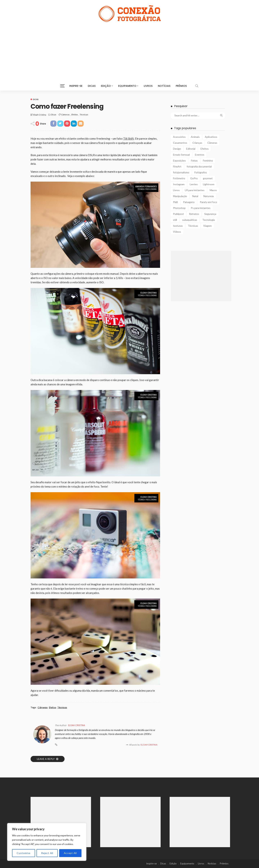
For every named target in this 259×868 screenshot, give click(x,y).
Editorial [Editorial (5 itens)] (191, 149)
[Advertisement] (129, 49)
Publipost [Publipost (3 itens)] (178, 214)
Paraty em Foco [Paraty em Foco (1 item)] (208, 202)
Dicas (92, 86)
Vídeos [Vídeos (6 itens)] (177, 232)
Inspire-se (76, 86)
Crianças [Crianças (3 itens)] (197, 143)
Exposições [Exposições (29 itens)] (179, 161)
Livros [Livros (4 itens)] (176, 190)
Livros (148, 86)
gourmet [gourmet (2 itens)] (208, 178)
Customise (23, 853)
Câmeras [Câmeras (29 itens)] (212, 143)
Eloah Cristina (40, 115)
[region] (47, 842)
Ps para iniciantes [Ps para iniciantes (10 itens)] (201, 208)
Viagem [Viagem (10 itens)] (207, 226)
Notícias (164, 86)
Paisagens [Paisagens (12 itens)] (189, 202)
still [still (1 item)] (175, 220)
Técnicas (84, 115)
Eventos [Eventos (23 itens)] (200, 155)
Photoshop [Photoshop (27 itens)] (179, 208)
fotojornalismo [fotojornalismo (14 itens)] (181, 172)
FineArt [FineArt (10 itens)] (177, 166)
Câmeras (65, 115)
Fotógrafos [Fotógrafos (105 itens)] (201, 172)
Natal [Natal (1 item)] (195, 196)
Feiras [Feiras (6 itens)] (194, 161)
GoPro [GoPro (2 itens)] (194, 178)
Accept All (70, 853)
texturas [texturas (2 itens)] (178, 226)
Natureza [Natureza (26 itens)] (209, 196)
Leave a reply (46, 759)
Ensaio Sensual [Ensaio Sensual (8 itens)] (181, 155)
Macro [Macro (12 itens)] (213, 190)
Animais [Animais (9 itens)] (195, 137)
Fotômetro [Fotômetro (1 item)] (179, 178)
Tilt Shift (129, 138)
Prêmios (181, 86)
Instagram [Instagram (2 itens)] (179, 184)
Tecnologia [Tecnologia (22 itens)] (209, 220)
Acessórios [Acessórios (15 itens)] (179, 137)
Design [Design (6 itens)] (177, 149)
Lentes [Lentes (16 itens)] (194, 184)
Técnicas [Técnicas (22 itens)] (193, 226)
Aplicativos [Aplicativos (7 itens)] (211, 137)
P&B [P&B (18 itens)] (175, 202)
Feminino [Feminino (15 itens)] (208, 161)
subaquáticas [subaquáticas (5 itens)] (190, 220)
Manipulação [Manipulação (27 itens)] (180, 196)
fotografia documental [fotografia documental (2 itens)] (199, 166)
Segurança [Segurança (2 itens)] (210, 214)
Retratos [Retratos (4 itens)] (194, 214)
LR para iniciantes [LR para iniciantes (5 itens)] (195, 190)
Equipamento (127, 86)
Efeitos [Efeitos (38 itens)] (205, 149)
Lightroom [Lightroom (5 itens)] (209, 184)
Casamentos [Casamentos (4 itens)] (180, 143)
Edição (106, 86)
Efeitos (75, 115)
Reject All (47, 853)
